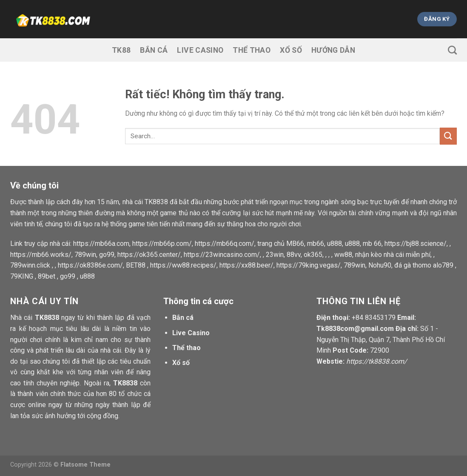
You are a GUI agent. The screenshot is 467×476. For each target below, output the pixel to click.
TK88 (121, 50)
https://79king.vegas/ (309, 265)
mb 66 (372, 244)
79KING (22, 276)
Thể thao (252, 50)
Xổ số (291, 50)
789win (85, 255)
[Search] (452, 50)
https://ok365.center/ (149, 255)
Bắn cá (154, 50)
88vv (294, 255)
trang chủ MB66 (281, 244)
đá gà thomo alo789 (424, 265)
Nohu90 (380, 265)
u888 (335, 244)
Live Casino (200, 50)
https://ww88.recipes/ (183, 265)
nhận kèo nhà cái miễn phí (393, 255)
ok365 (313, 255)
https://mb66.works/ (41, 255)
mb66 (316, 244)
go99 (107, 255)
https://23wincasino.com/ (222, 255)
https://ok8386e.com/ (90, 265)
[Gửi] (448, 136)
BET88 (136, 265)
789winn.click (30, 265)
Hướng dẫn (333, 50)
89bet (47, 276)
